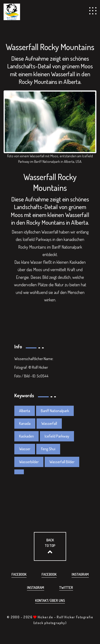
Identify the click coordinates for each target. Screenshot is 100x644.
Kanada (25, 423)
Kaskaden (26, 436)
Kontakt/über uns (50, 600)
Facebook (19, 574)
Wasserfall (49, 423)
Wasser (25, 449)
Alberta (25, 411)
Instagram (80, 574)
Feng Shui (48, 449)
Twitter (66, 588)
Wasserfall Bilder (62, 462)
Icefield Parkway (57, 436)
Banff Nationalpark (55, 411)
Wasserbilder (29, 462)
